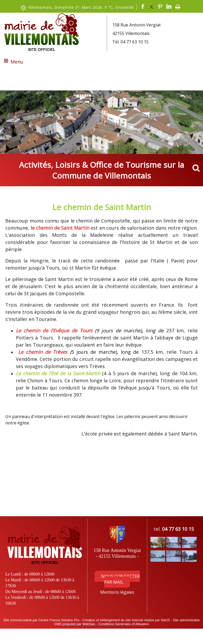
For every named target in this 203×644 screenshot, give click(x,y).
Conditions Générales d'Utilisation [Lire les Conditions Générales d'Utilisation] (124, 624)
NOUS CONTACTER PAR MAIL (121, 579)
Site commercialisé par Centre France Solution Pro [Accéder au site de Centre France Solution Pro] (41, 620)
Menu (17, 62)
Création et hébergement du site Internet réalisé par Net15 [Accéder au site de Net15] (126, 620)
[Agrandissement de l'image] (158, 546)
